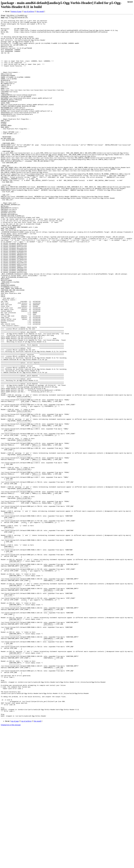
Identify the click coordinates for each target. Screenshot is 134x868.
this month (40, 11)
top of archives (29, 11)
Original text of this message (11, 864)
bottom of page (16, 11)
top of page (15, 861)
